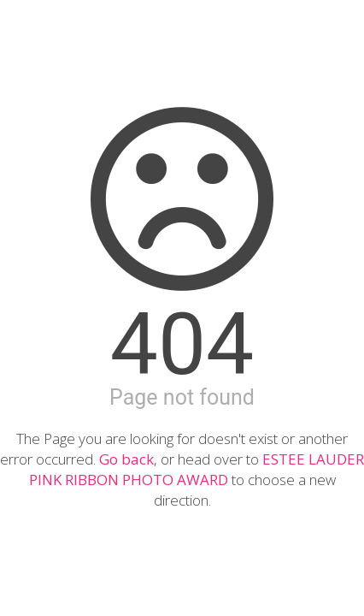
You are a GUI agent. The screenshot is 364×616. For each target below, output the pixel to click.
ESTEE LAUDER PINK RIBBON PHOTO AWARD (197, 469)
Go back (126, 459)
